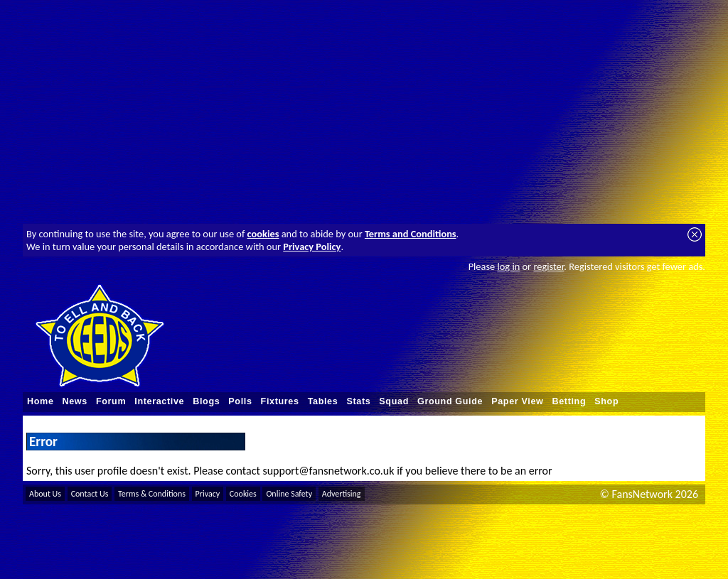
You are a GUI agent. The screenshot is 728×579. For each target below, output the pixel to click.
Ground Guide (450, 401)
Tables (323, 401)
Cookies (243, 494)
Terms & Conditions (152, 494)
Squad (394, 401)
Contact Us (90, 494)
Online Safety (289, 494)
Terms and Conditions (411, 234)
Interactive (159, 401)
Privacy (208, 494)
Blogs (206, 401)
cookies (263, 234)
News (75, 401)
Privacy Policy (312, 247)
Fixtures (280, 401)
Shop (606, 401)
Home (41, 401)
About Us (45, 494)
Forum (111, 401)
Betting (569, 401)
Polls (240, 401)
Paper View (517, 401)
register (548, 266)
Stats (358, 401)
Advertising (342, 494)
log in (508, 266)
